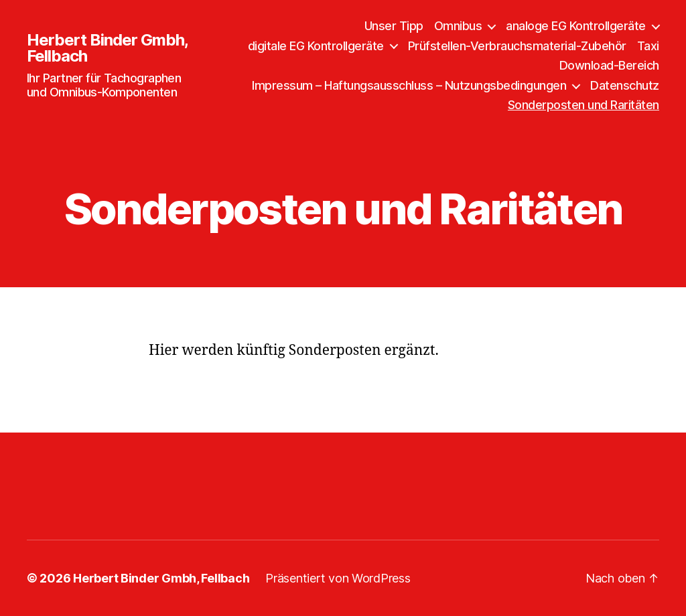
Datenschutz (625, 85)
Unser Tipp (394, 26)
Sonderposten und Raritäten (584, 105)
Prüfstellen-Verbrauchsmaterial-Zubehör (517, 46)
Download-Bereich (609, 65)
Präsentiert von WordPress (338, 578)
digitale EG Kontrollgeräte (316, 46)
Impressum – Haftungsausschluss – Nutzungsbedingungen (409, 85)
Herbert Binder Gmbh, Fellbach (107, 48)
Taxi (648, 46)
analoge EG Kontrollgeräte (576, 26)
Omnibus (458, 26)
